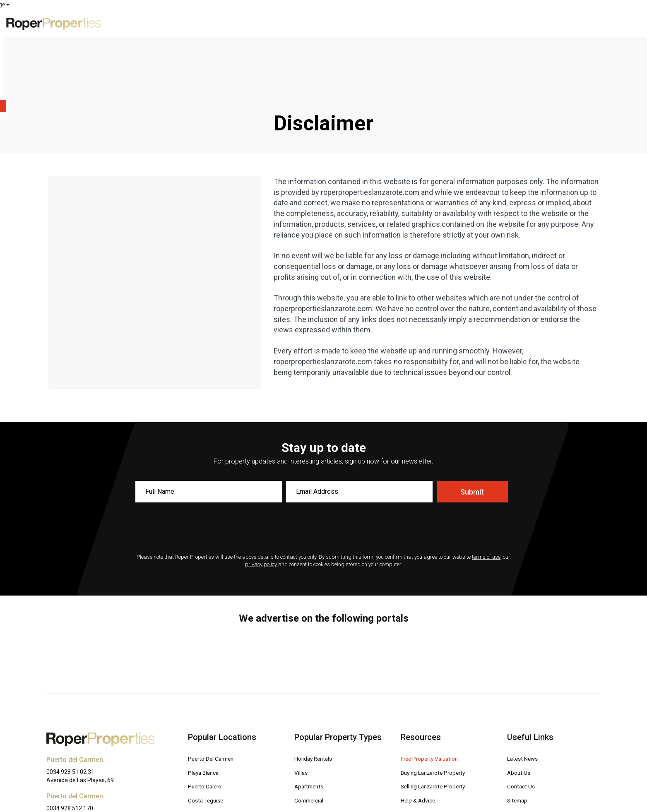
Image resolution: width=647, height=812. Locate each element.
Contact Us (523, 729)
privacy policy (261, 508)
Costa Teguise (209, 742)
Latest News (526, 702)
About (546, 23)
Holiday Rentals (317, 702)
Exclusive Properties (355, 23)
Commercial (311, 742)
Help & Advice (421, 742)
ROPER (490, 5)
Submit (472, 435)
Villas (302, 715)
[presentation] (323, 472)
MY (561, 5)
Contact (581, 23)
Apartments (311, 729)
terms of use (486, 500)
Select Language (618, 4)
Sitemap (519, 742)
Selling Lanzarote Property (439, 729)
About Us (520, 715)
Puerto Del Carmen (215, 702)
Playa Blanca (206, 715)
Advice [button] (511, 23)
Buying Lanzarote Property (439, 715)
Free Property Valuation (435, 702)
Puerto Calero (208, 729)
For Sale (413, 23)
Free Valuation (462, 23)
